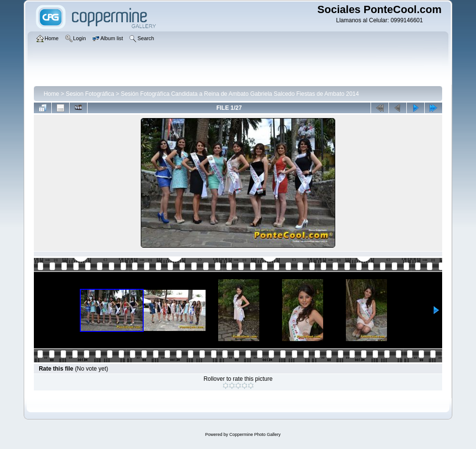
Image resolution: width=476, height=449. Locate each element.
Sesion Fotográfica (90, 94)
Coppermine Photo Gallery (255, 434)
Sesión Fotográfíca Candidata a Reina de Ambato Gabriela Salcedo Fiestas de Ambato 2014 (240, 94)
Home (51, 94)
